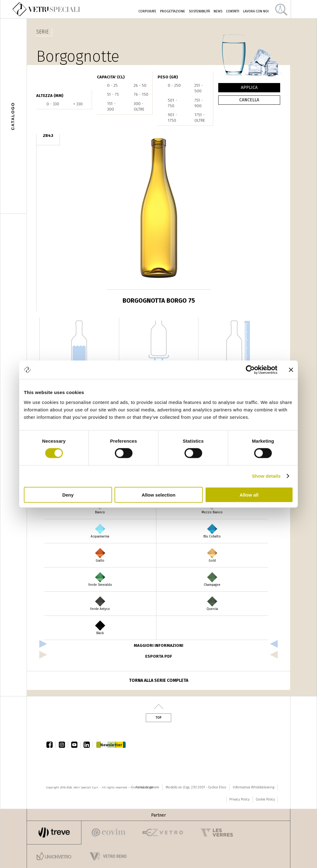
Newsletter (111, 745)
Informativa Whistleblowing (254, 787)
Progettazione (173, 11)
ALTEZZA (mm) (50, 96)
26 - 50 (140, 85)
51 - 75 (113, 94)
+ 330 (78, 104)
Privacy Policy (239, 799)
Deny (68, 495)
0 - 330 (53, 104)
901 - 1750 (172, 118)
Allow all (249, 495)
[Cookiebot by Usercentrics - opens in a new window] (250, 370)
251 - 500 (199, 88)
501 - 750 (172, 103)
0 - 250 (174, 85)
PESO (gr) (168, 77)
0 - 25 (112, 85)
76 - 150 (141, 94)
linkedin (88, 745)
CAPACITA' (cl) (111, 77)
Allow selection (158, 495)
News (218, 11)
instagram (63, 745)
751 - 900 (199, 103)
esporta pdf (159, 656)
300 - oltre (139, 106)
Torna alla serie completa (159, 680)
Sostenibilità (199, 11)
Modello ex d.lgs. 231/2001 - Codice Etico (196, 787)
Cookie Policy (265, 799)
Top (158, 718)
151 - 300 (111, 106)
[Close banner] (291, 370)
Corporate (147, 11)
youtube (76, 745)
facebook (51, 745)
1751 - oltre (200, 118)
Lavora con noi (256, 11)
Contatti (233, 11)
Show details (266, 476)
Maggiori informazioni (158, 645)
